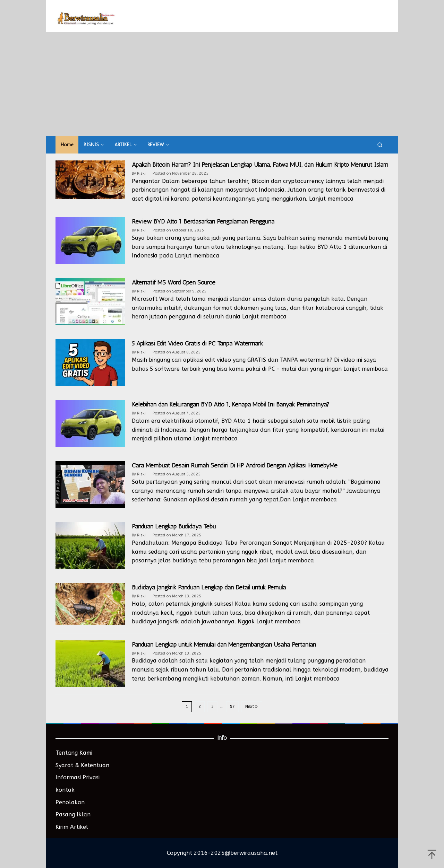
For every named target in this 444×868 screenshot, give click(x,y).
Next (252, 707)
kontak (65, 790)
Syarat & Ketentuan (82, 765)
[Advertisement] (222, 84)
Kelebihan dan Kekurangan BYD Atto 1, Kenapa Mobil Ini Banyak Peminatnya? (231, 404)
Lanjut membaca (331, 199)
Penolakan (70, 802)
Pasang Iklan (73, 814)
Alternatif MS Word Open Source (174, 282)
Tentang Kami (74, 753)
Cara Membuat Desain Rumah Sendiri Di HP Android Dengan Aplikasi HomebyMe (235, 465)
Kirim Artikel (72, 827)
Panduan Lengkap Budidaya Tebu (174, 526)
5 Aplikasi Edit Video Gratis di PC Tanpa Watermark (197, 343)
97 (232, 707)
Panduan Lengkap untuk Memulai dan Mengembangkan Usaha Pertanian (224, 645)
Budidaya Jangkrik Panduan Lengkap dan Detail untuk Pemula (209, 587)
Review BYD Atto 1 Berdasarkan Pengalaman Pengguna (203, 221)
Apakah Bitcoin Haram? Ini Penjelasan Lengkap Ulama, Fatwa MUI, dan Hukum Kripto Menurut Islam (260, 165)
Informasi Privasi (78, 777)
